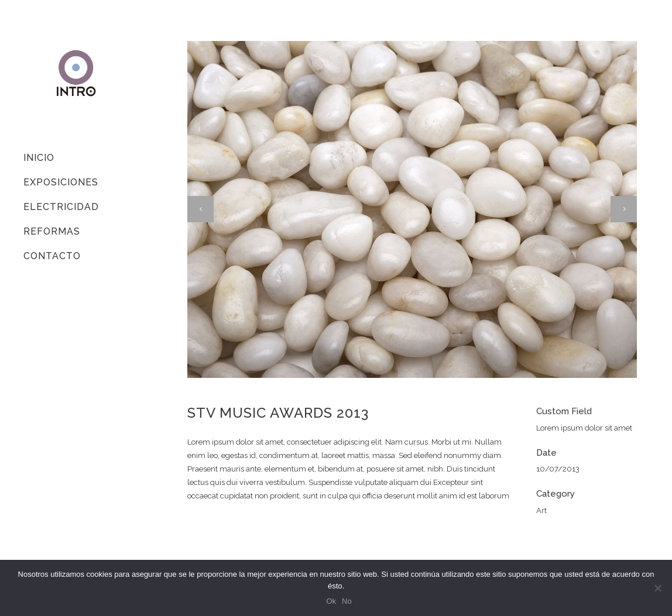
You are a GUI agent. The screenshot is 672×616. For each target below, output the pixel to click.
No (347, 601)
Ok (331, 601)
